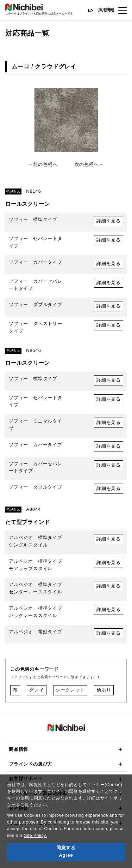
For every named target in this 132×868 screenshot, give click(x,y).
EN (90, 10)
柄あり (104, 690)
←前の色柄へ (43, 164)
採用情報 (106, 10)
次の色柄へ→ (89, 164)
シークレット (70, 690)
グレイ (36, 690)
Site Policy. (36, 836)
